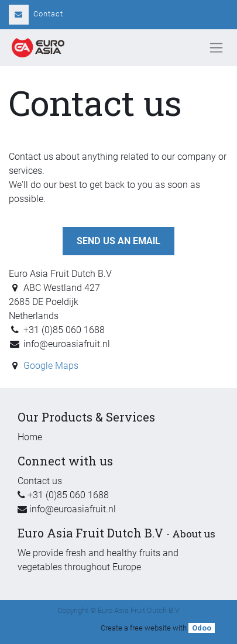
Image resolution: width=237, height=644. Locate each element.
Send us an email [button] (118, 241)
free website (150, 628)
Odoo (202, 628)
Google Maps (51, 366)
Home (30, 437)
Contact (36, 14)
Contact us (40, 481)
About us (194, 534)
